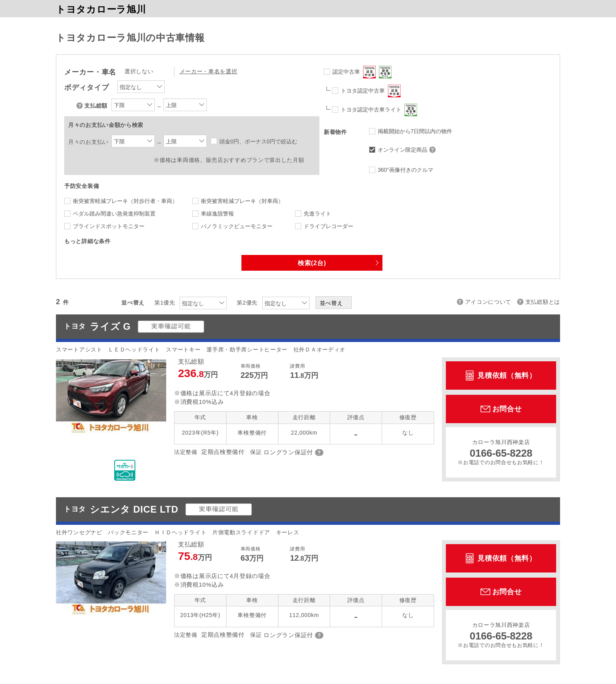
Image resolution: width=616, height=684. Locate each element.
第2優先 (247, 303)
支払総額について (80, 106)
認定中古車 (362, 72)
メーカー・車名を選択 (209, 71)
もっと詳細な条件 (87, 241)
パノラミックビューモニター (237, 226)
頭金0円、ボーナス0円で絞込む (258, 141)
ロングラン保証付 (288, 452)
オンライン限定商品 (407, 150)
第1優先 (165, 303)
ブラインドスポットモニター (109, 226)
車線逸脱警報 (217, 214)
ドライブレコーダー (328, 226)
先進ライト (317, 214)
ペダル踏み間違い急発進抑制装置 (114, 214)
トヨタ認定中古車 (371, 91)
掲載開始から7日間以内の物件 (415, 131)
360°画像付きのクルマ (405, 170)
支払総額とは (543, 302)
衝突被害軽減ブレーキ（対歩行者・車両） (125, 201)
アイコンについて (488, 302)
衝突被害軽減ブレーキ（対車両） (242, 201)
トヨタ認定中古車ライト (379, 110)
